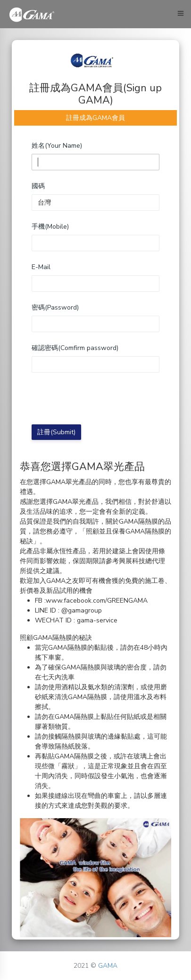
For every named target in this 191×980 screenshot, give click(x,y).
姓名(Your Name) (57, 146)
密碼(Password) (55, 307)
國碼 (38, 186)
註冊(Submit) (56, 432)
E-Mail (41, 267)
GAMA (108, 966)
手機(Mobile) (50, 227)
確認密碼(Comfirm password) (75, 348)
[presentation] (103, 398)
